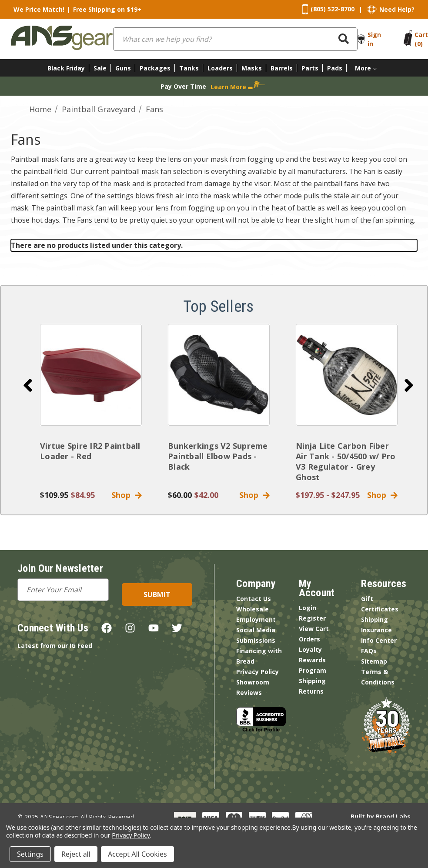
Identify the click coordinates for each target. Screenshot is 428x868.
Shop (127, 495)
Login (308, 608)
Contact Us (254, 599)
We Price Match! (39, 9)
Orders (309, 639)
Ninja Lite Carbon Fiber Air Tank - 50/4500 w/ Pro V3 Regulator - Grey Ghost (346, 461)
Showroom (253, 682)
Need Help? (397, 9)
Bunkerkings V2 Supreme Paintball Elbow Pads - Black (218, 456)
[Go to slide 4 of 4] (28, 385)
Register (312, 618)
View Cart (314, 629)
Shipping (312, 681)
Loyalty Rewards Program (313, 660)
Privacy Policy (257, 672)
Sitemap (374, 661)
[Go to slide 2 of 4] (409, 385)
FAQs (369, 651)
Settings (30, 854)
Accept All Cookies (137, 854)
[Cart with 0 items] (421, 39)
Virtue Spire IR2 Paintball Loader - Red (90, 451)
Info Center (379, 640)
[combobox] (235, 39)
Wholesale (252, 609)
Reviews (249, 693)
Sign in (374, 39)
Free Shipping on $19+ (107, 9)
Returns (311, 691)
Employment (256, 619)
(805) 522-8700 (333, 9)
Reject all (76, 854)
